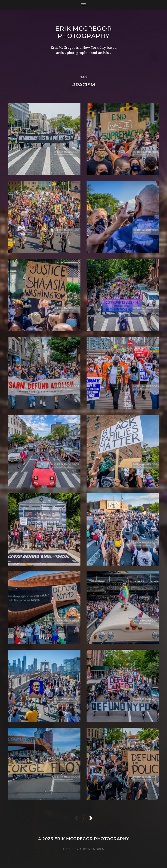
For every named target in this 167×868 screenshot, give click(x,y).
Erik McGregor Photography (83, 32)
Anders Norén (92, 849)
